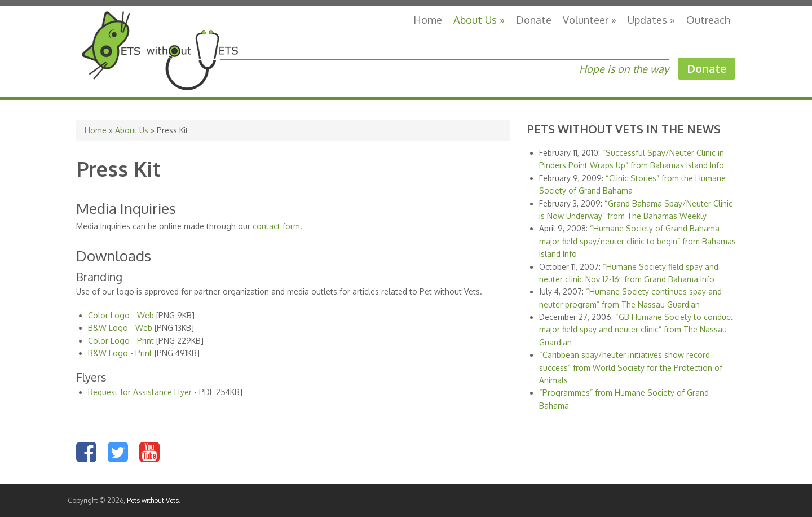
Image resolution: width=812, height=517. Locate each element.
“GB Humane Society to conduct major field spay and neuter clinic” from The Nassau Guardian (636, 330)
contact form (276, 226)
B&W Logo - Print (120, 353)
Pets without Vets (153, 500)
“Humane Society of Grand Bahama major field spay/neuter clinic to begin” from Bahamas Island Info (637, 241)
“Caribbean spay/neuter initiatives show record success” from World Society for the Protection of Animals (631, 367)
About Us (479, 19)
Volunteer (590, 19)
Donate (534, 19)
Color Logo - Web (121, 315)
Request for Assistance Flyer (140, 392)
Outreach (708, 19)
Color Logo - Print (121, 341)
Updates (651, 19)
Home (428, 19)
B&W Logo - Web (120, 328)
